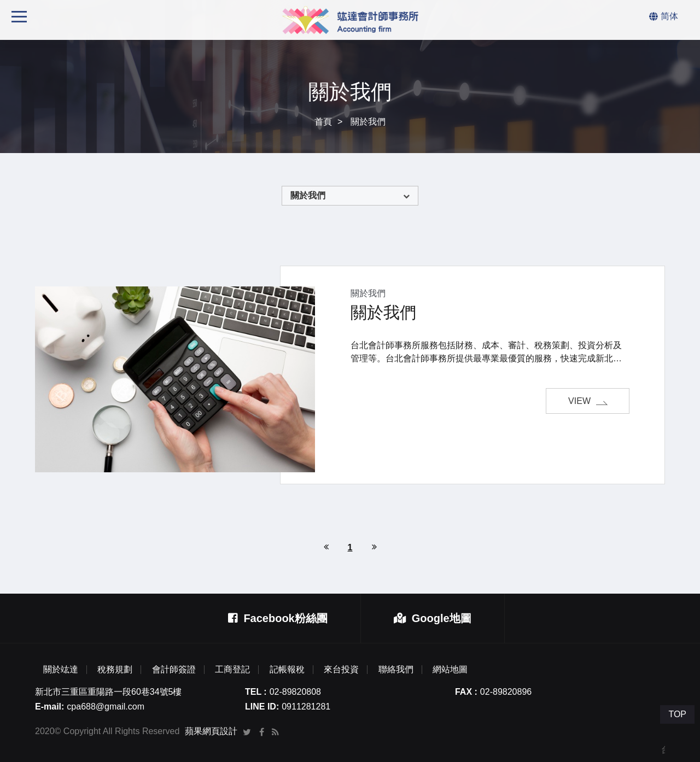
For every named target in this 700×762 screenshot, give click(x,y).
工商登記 (232, 670)
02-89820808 (295, 692)
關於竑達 (61, 670)
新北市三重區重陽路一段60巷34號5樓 (109, 692)
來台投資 (341, 670)
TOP (677, 714)
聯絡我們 (396, 670)
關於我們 (308, 195)
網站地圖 (450, 670)
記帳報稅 (287, 670)
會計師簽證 (174, 670)
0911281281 (306, 707)
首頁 (323, 122)
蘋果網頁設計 (211, 731)
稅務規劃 (115, 670)
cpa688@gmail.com (106, 707)
